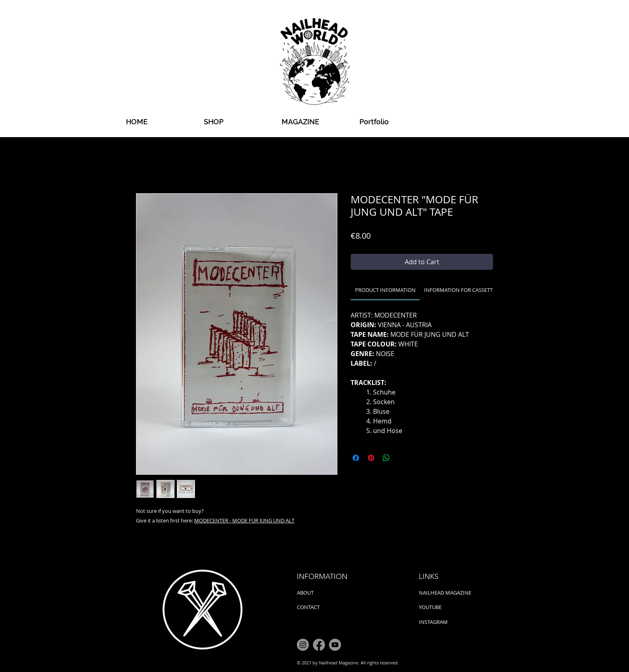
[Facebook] (319, 645)
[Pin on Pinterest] (371, 458)
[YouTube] (335, 645)
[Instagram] (303, 645)
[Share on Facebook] (356, 458)
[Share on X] (402, 458)
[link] (385, 290)
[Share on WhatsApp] (386, 458)
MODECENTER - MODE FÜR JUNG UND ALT (244, 520)
